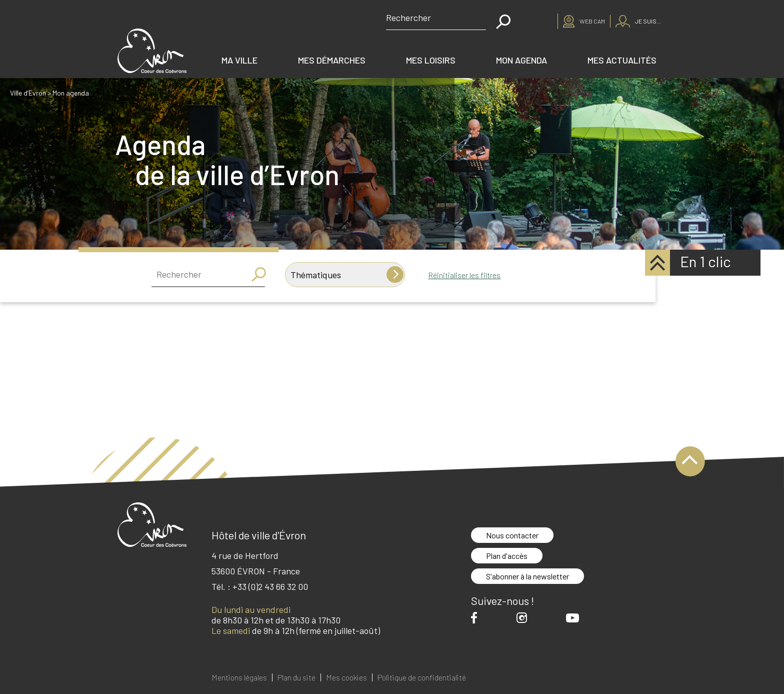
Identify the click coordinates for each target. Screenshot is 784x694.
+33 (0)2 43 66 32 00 (270, 586)
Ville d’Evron (28, 93)
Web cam (592, 21)
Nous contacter (512, 535)
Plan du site (296, 677)
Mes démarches (332, 60)
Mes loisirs (431, 60)
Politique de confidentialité (422, 677)
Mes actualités (622, 60)
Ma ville (239, 60)
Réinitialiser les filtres (464, 275)
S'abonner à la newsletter (527, 576)
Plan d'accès (507, 556)
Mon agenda (521, 60)
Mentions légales (239, 677)
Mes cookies (346, 677)
